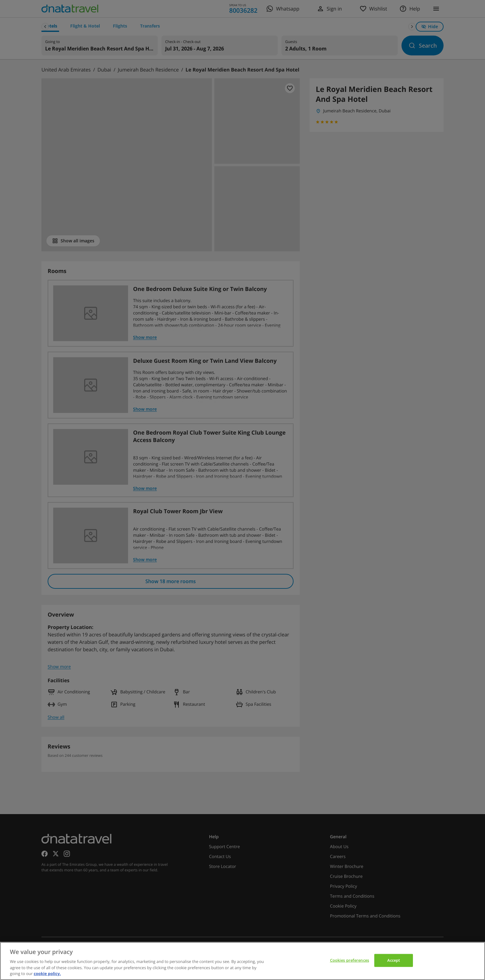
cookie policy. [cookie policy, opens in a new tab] (47, 973)
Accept (394, 960)
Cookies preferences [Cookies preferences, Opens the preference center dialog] (350, 960)
